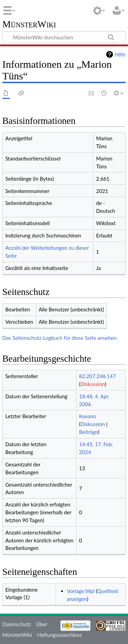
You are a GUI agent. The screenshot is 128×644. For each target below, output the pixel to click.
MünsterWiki (29, 24)
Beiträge (89, 432)
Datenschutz (17, 624)
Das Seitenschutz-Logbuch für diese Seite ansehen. (60, 338)
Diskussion (93, 384)
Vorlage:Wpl (81, 591)
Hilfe (120, 54)
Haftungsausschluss (60, 635)
